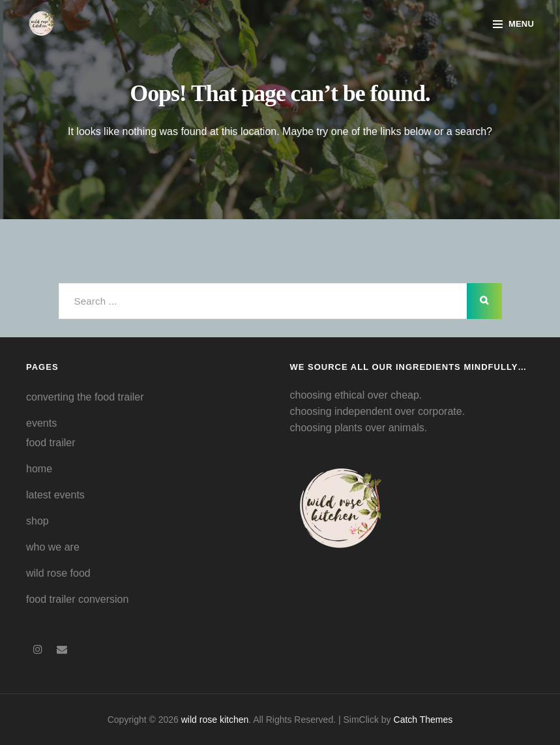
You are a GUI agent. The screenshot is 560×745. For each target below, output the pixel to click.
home (39, 469)
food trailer (51, 443)
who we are (53, 547)
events (41, 423)
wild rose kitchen (215, 720)
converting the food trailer (85, 397)
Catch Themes (423, 720)
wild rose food (58, 573)
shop (37, 521)
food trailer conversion (77, 599)
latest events (55, 495)
